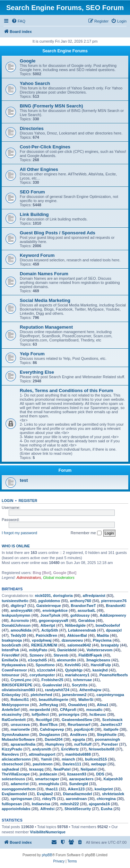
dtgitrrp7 (19, 606)
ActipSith (50, 630)
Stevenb (61, 655)
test (24, 480)
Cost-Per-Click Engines (45, 147)
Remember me (86, 533)
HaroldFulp (101, 665)
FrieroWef (11, 655)
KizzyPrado (12, 749)
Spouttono (45, 665)
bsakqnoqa (12, 640)
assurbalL (87, 610)
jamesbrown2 (74, 695)
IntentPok (10, 650)
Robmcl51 (20, 700)
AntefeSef (11, 710)
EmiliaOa (10, 660)
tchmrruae (83, 680)
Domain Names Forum (44, 274)
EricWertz (70, 749)
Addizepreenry (113, 615)
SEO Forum (32, 192)
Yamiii (46, 759)
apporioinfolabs (16, 809)
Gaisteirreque (49, 606)
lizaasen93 (77, 774)
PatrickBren (46, 635)
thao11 (52, 789)
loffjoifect (40, 714)
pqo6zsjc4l (84, 729)
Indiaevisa (41, 804)
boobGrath (11, 645)
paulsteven (42, 764)
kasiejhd (100, 670)
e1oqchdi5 (37, 660)
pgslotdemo (49, 601)
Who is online (16, 546)
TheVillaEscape (16, 774)
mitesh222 (70, 804)
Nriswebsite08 (102, 749)
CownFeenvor (14, 670)
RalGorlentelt (14, 720)
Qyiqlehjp (74, 670)
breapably (110, 645)
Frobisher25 (53, 680)
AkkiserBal (77, 635)
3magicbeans (98, 660)
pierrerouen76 (114, 601)
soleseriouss (13, 779)
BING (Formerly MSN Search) (51, 106)
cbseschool (12, 764)
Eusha (107, 809)
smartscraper (47, 779)
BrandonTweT (83, 606)
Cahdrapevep (52, 729)
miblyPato (38, 650)
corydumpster (42, 675)
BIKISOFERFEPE (17, 685)
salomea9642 (79, 645)
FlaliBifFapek (90, 655)
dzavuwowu (72, 640)
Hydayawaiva (14, 665)
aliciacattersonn (16, 759)
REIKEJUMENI (44, 645)
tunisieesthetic (15, 601)
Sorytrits (80, 685)
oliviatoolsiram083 (18, 690)
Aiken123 (76, 789)
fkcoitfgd (44, 720)
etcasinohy (12, 714)
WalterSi (86, 700)
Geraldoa (87, 620)
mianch (68, 759)
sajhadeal (10, 769)
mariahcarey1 (77, 675)
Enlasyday (11, 695)
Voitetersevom (100, 650)
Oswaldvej (77, 705)
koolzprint (104, 789)
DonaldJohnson (16, 625)
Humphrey (55, 744)
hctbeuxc (98, 714)
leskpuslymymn (16, 615)
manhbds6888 (78, 754)
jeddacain (48, 774)
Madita (103, 635)
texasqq (36, 769)
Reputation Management (46, 327)
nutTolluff (83, 744)
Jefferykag (49, 705)
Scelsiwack (112, 720)
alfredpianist (94, 596)
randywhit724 (57, 690)
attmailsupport (42, 754)
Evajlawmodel (14, 794)
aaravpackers (81, 779)
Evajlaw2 (45, 794)
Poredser (110, 744)
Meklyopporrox (15, 705)
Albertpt (48, 625)
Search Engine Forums (65, 51)
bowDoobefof (108, 625)
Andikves (79, 735)
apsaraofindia (23, 744)
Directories (32, 128)
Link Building (34, 214)
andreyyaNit (22, 610)
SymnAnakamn (15, 735)
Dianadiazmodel (78, 794)
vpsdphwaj (42, 640)
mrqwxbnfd (40, 710)
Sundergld (78, 784)
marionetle (20, 729)
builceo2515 (96, 759)
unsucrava (20, 724)
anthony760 (81, 601)
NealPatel (62, 769)
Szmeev (37, 655)
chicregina (106, 799)
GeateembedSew (77, 720)
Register (28, 501)
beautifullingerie (54, 700)
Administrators (29, 578)
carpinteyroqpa (110, 695)
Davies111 (72, 764)
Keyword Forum (37, 255)
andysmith (42, 749)
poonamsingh (107, 739)
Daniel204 (54, 739)
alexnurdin (67, 660)
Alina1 (103, 705)
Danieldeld (67, 650)
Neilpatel (88, 769)
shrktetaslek (113, 794)
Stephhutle (107, 735)
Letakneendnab (82, 630)
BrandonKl (116, 606)
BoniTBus (49, 724)
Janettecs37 (111, 724)
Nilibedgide (75, 625)
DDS (100, 774)
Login (7, 501)
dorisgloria (63, 596)
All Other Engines (39, 169)
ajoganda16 (99, 804)
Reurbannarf (79, 724)
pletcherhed (41, 695)
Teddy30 (18, 635)
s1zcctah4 (46, 670)
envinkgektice (55, 610)
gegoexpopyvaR (54, 620)
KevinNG (73, 665)
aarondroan (76, 799)
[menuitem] (18, 21)
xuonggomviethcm (19, 789)
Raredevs (10, 754)
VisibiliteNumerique (48, 832)
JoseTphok (50, 615)
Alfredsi (47, 809)
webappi (99, 764)
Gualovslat (52, 685)
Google (28, 61)
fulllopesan (12, 804)
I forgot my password (19, 533)
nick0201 (43, 596)
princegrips (69, 714)
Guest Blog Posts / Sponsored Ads (58, 233)
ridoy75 (49, 799)
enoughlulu (49, 784)
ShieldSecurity (78, 809)
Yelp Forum (32, 354)
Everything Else (37, 372)
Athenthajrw (90, 690)
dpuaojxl (114, 630)
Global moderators (59, 578)
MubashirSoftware (18, 739)
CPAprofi (68, 710)
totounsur (11, 675)
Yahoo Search (35, 83)
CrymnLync (21, 680)
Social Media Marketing (45, 300)
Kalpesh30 (113, 779)
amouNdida (21, 630)
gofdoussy (80, 615)
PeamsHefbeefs (114, 675)
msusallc (94, 710)
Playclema (102, 640)
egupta (79, 739)
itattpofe (111, 729)
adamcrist (20, 784)
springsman (21, 799)
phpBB (47, 855)
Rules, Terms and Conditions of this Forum (66, 390)
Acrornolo (20, 620)
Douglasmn (50, 735)
